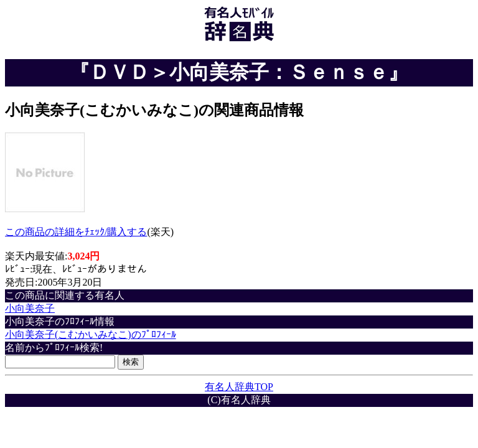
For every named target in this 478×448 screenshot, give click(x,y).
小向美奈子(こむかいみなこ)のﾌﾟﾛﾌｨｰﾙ (91, 334)
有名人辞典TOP (239, 387)
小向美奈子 (30, 308)
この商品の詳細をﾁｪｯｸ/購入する (76, 232)
